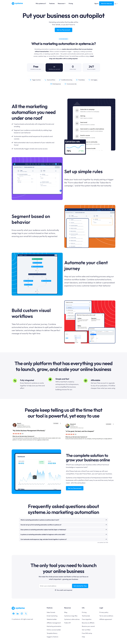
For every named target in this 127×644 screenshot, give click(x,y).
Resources (62, 3)
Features (52, 3)
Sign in (96, 3)
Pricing (71, 3)
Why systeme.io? (41, 3)
